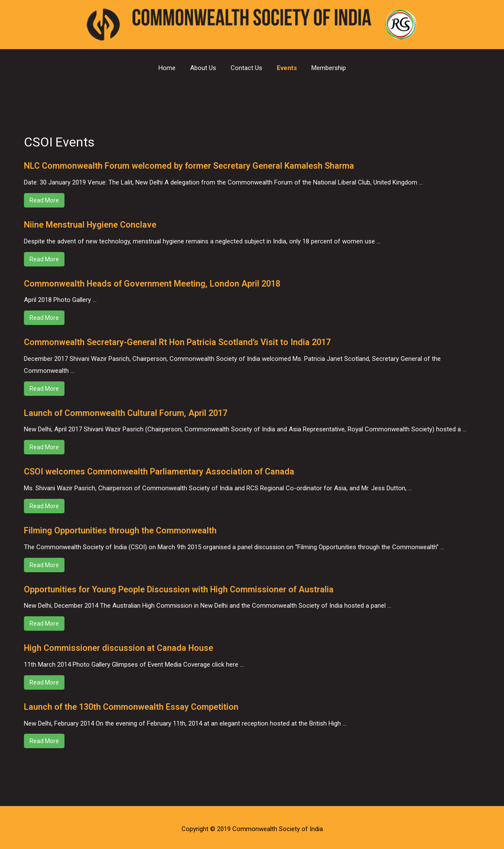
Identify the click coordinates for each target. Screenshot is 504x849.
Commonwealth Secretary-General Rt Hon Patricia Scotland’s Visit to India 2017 (179, 341)
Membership (329, 68)
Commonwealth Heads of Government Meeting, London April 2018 (153, 283)
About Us (203, 68)
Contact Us (246, 68)
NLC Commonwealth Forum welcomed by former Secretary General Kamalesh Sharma (191, 166)
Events (287, 68)
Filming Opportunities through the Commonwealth (121, 528)
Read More (44, 200)
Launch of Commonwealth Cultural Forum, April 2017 (126, 412)
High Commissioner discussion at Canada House (119, 645)
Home (167, 68)
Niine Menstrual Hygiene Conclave (91, 224)
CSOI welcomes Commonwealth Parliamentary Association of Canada (160, 470)
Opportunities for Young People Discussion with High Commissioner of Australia (180, 587)
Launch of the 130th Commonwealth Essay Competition (131, 704)
